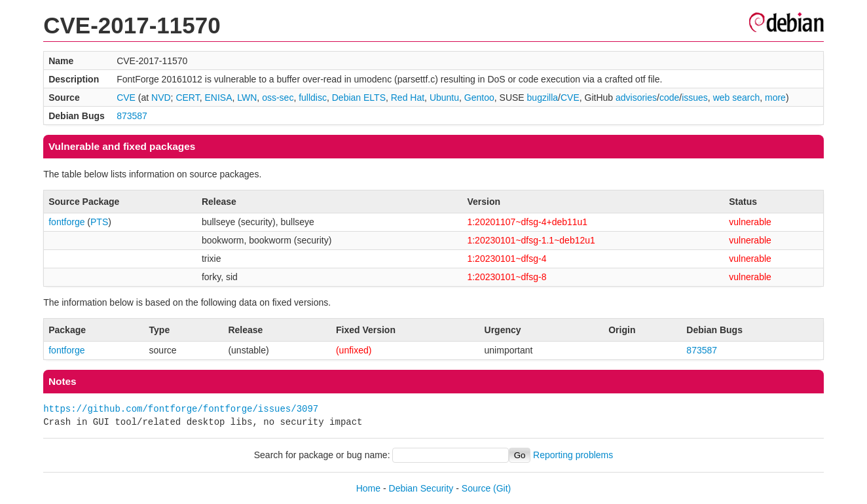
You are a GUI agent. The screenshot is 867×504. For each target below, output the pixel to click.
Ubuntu (444, 98)
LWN (247, 98)
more (775, 98)
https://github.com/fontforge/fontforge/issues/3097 (181, 409)
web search (737, 98)
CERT (187, 98)
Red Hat (408, 98)
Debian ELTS (359, 98)
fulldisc (313, 98)
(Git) (502, 488)
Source (476, 488)
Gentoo (479, 98)
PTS (99, 222)
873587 (132, 116)
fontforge (66, 222)
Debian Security (421, 488)
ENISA (218, 98)
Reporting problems (573, 455)
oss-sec (278, 98)
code (669, 98)
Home (368, 488)
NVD (161, 98)
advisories (636, 98)
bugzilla (543, 98)
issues (695, 98)
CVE (126, 98)
